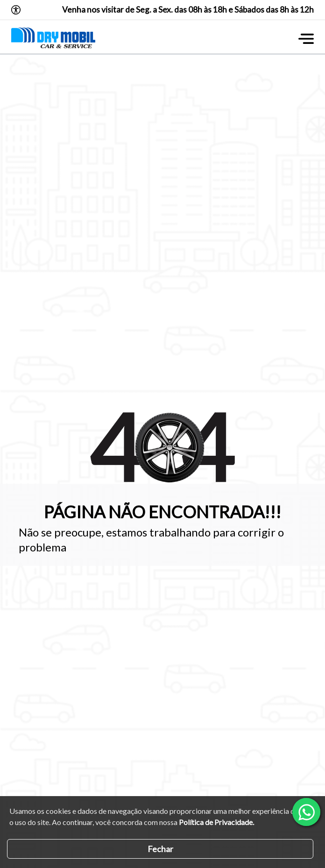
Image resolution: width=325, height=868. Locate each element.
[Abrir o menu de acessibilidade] (16, 10)
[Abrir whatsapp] (306, 812)
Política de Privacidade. (216, 822)
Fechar (160, 849)
